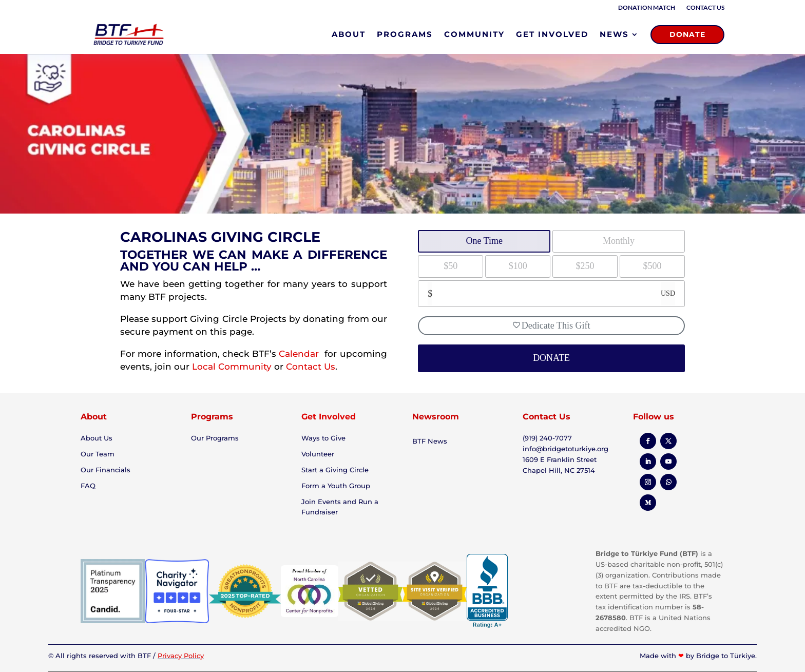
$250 (585, 266)
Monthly (619, 241)
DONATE (687, 34)
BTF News (430, 441)
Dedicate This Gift (552, 325)
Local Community (232, 367)
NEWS (614, 34)
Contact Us (705, 8)
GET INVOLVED (552, 34)
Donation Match (647, 8)
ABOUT (349, 34)
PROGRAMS (405, 34)
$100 (518, 266)
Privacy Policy (181, 656)
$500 (653, 266)
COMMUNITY (474, 34)
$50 (451, 266)
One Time (484, 241)
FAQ (88, 486)
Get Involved (329, 417)
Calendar (300, 354)
